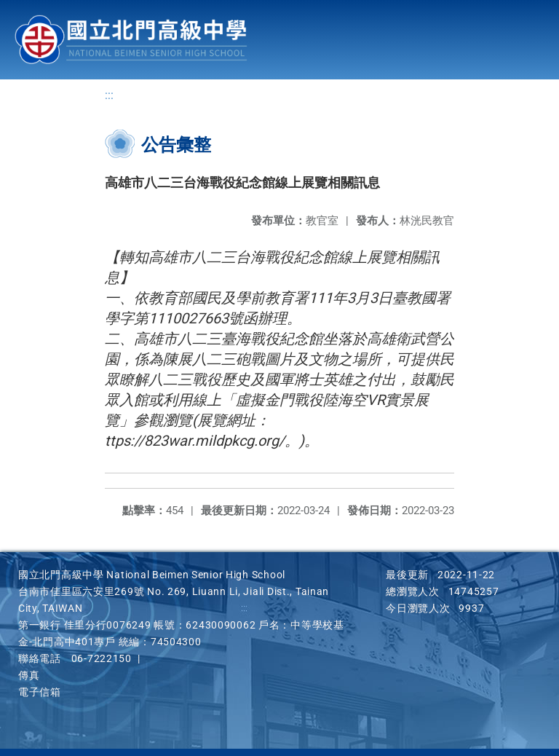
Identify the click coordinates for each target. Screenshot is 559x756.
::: (109, 95)
